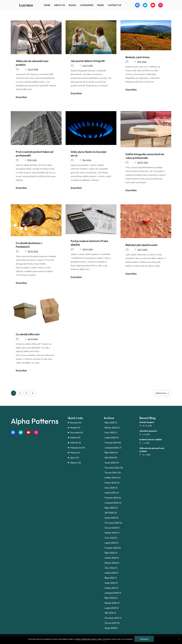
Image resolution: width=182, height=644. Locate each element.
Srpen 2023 (110, 518)
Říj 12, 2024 (32, 160)
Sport (73, 458)
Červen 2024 (111, 473)
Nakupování (76, 448)
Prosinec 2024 (111, 443)
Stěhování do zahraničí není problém (32, 63)
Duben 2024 (111, 483)
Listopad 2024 (112, 448)
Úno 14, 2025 (33, 69)
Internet (74, 443)
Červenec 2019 (112, 618)
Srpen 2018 (110, 628)
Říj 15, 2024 (142, 62)
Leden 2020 (110, 608)
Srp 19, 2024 (33, 339)
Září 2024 (109, 458)
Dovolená (75, 432)
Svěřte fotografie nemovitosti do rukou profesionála (145, 156)
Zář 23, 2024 (143, 163)
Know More (21, 97)
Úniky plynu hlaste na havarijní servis (89, 154)
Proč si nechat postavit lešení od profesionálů (35, 154)
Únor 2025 (110, 432)
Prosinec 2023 (111, 498)
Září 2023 (109, 513)
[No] (179, 639)
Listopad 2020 (112, 593)
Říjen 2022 (110, 553)
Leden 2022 (110, 573)
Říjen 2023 (110, 508)
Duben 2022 (110, 558)
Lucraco (26, 5)
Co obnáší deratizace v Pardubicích (29, 245)
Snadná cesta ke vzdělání (151, 439)
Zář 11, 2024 (142, 250)
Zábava (74, 463)
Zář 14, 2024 (88, 249)
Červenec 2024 (112, 468)
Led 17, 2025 (88, 66)
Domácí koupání (147, 422)
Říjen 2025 (110, 423)
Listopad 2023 (111, 503)
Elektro (74, 438)
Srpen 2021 (110, 583)
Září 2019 (109, 613)
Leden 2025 (110, 438)
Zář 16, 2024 (33, 251)
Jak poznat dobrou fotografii (88, 61)
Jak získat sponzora (148, 431)
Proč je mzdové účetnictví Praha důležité (89, 243)
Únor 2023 (110, 538)
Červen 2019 (111, 623)
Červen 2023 (111, 528)
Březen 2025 (111, 428)
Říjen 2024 (110, 453)
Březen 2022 (111, 563)
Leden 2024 (110, 493)
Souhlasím (144, 639)
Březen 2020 (111, 603)
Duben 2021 (110, 588)
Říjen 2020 (110, 598)
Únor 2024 (110, 488)
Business (74, 423)
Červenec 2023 (112, 523)
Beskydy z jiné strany (138, 57)
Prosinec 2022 (111, 548)
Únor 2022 (110, 568)
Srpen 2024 (110, 463)
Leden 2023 (110, 543)
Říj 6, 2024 (87, 160)
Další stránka (162, 393)
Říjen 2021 (109, 578)
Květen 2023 (111, 533)
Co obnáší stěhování (28, 334)
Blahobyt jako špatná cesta (141, 245)
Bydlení (74, 428)
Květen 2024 (111, 478)
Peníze (73, 453)
